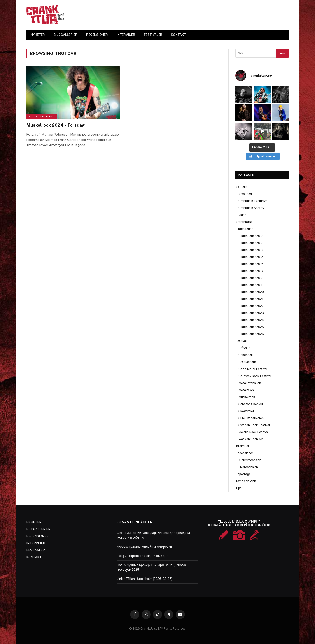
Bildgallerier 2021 (251, 299)
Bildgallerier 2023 (251, 313)
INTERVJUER (126, 35)
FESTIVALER (153, 35)
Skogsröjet (246, 411)
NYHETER (38, 35)
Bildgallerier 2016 (251, 264)
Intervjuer (242, 446)
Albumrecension (250, 460)
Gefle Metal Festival (253, 369)
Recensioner (244, 453)
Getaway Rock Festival (255, 376)
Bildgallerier (244, 229)
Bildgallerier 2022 (251, 306)
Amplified (245, 194)
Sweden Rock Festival (254, 425)
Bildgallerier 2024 (42, 116)
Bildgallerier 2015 (251, 257)
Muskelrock (247, 397)
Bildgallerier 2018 (251, 278)
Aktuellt (241, 187)
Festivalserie (248, 362)
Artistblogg (244, 222)
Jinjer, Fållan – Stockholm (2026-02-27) (145, 579)
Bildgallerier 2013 (251, 243)
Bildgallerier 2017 (251, 271)
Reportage (243, 474)
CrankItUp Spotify (251, 208)
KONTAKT (178, 35)
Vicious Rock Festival (254, 432)
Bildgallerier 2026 (251, 334)
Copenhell (246, 355)
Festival (241, 341)
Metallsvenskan (250, 383)
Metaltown (246, 390)
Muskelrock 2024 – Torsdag (55, 125)
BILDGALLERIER (66, 35)
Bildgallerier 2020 (251, 292)
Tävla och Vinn (246, 481)
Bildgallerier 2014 (251, 250)
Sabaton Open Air (251, 404)
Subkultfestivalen (251, 418)
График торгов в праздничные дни (143, 556)
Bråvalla (244, 348)
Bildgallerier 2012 (251, 236)
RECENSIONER (97, 35)
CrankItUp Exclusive (253, 201)
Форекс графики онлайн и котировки (145, 547)
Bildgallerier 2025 (251, 327)
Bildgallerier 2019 (251, 285)
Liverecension (248, 467)
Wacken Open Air (250, 439)
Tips (238, 488)
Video (242, 215)
